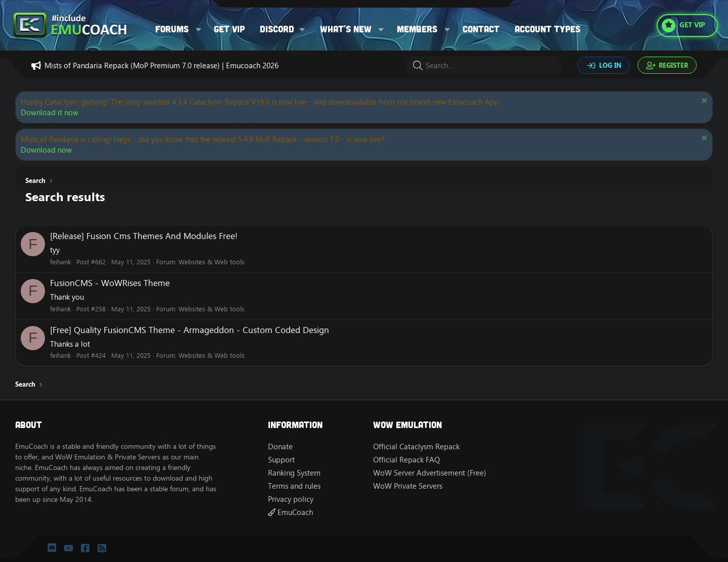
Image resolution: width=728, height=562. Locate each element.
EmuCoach (290, 512)
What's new (346, 29)
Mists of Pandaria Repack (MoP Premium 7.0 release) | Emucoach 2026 (162, 65)
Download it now (50, 112)
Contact (481, 29)
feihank (60, 262)
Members (417, 29)
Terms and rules (294, 486)
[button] (199, 29)
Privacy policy (291, 499)
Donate (280, 447)
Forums (172, 29)
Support (281, 460)
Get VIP (229, 29)
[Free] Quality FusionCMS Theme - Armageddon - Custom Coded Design (190, 330)
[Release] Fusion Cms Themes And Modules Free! (144, 236)
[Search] (484, 65)
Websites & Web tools (212, 262)
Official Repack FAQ (406, 460)
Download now (46, 150)
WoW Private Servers (408, 486)
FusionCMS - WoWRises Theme (110, 283)
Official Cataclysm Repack (416, 447)
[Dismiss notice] (703, 102)
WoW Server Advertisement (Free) (430, 473)
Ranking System (294, 473)
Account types (548, 29)
